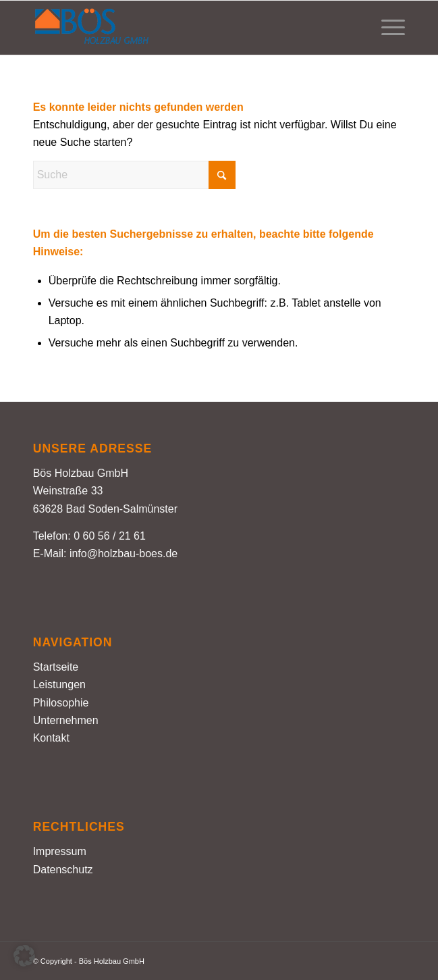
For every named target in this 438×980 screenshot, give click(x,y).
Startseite (56, 667)
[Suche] (134, 175)
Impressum (60, 851)
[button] (24, 956)
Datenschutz (63, 870)
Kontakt (51, 738)
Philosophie (61, 703)
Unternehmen (66, 720)
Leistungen (59, 685)
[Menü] (386, 28)
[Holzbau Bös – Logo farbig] (182, 28)
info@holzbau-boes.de (124, 553)
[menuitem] (386, 28)
